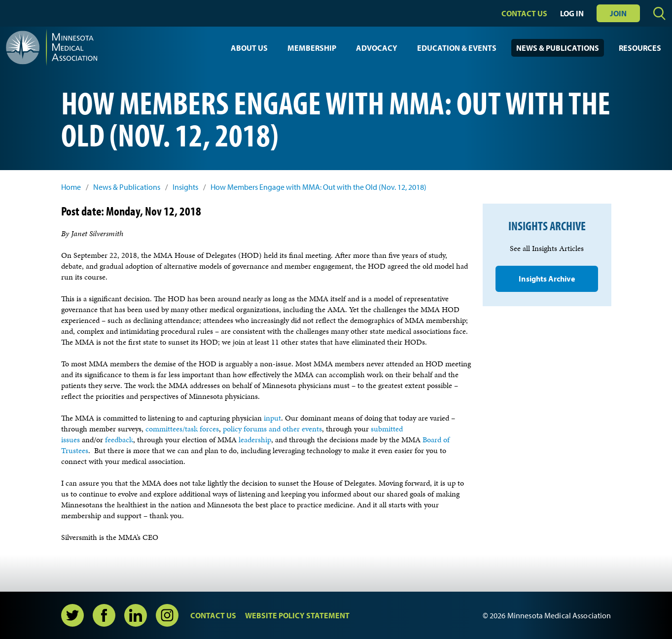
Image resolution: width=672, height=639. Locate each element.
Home (71, 187)
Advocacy (377, 48)
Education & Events (457, 48)
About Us (249, 48)
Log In (572, 13)
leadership (255, 440)
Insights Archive (547, 279)
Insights (185, 187)
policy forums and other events (272, 429)
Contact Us (524, 13)
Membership (312, 48)
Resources (640, 48)
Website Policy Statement (297, 615)
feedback (119, 440)
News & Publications (558, 48)
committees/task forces (182, 429)
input (272, 418)
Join (618, 13)
